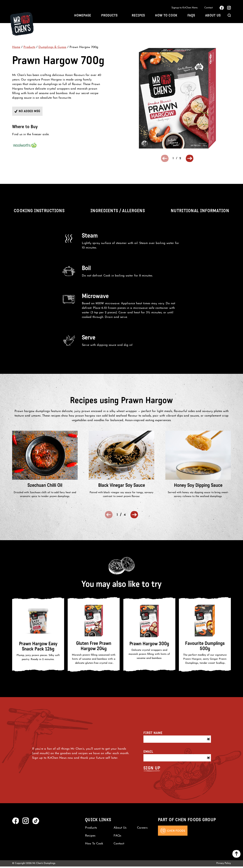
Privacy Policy (224, 865)
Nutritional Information (200, 212)
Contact (209, 8)
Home (16, 49)
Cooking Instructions (39, 212)
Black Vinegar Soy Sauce (122, 487)
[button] (190, 160)
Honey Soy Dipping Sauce (198, 487)
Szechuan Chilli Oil (45, 487)
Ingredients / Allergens (118, 212)
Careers (142, 829)
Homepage (83, 16)
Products (109, 16)
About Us (213, 16)
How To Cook (166, 16)
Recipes (138, 16)
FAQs (191, 16)
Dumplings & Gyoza (52, 49)
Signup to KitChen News (185, 8)
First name (153, 734)
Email (148, 753)
